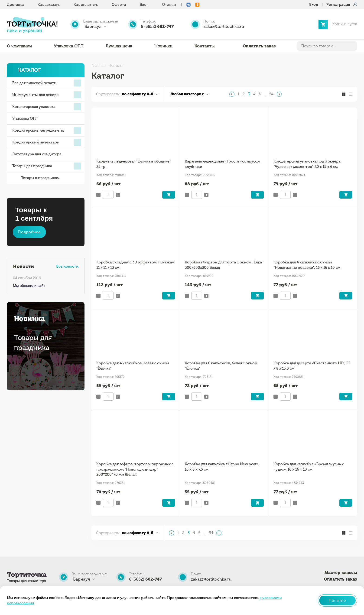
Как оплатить (86, 5)
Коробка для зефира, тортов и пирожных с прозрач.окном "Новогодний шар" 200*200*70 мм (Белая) (135, 469)
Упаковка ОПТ (69, 46)
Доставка (15, 5)
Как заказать (49, 5)
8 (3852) (157, 27)
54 (271, 94)
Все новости (67, 266)
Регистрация (338, 5)
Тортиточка (27, 575)
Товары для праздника (47, 166)
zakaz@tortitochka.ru (224, 27)
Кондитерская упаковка (47, 107)
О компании (19, 46)
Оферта (119, 5)
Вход (314, 5)
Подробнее (29, 232)
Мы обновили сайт (29, 286)
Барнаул (93, 27)
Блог (144, 5)
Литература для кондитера (37, 154)
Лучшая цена (119, 46)
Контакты (205, 46)
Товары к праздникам (36, 178)
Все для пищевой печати (47, 83)
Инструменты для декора (47, 95)
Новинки (163, 46)
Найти (353, 46)
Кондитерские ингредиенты (47, 130)
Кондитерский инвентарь (47, 142)
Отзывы (169, 5)
